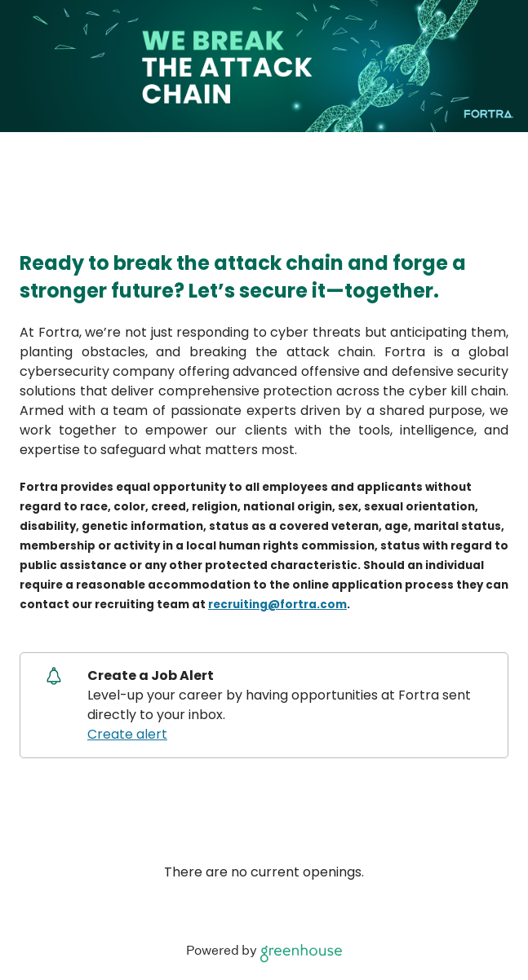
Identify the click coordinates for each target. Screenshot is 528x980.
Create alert (127, 734)
